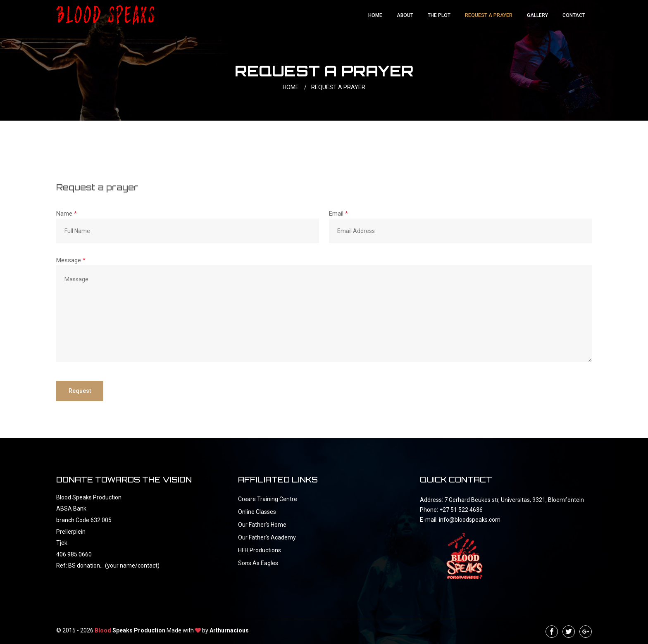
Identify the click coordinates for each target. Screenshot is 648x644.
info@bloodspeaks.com (470, 520)
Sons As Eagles (258, 563)
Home (375, 15)
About (405, 15)
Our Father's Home (262, 525)
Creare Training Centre (268, 499)
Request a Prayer (489, 15)
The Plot (439, 15)
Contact (574, 15)
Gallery (537, 15)
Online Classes (257, 512)
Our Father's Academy (267, 537)
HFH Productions (260, 550)
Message (71, 260)
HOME (296, 87)
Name (67, 214)
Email (338, 214)
